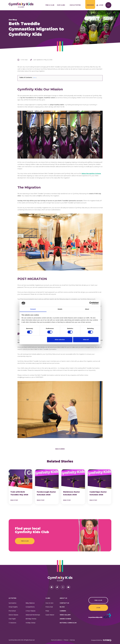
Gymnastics (12, 603)
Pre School (12, 611)
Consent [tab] (33, 309)
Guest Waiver (50, 615)
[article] (20, 487)
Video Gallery (65, 615)
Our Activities (75, 5)
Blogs (62, 607)
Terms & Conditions (56, 640)
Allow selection (60, 340)
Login (98, 608)
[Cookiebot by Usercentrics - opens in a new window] (91, 303)
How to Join (49, 603)
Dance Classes (13, 615)
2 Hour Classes (31, 611)
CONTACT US (64, 603)
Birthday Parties (31, 619)
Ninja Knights (13, 607)
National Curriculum (68, 623)
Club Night (12, 619)
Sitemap (72, 640)
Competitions (30, 607)
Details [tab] (60, 309)
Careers (63, 611)
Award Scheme (65, 619)
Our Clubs (61, 5)
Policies (66, 640)
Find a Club (50, 5)
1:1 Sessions (12, 623)
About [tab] (87, 309)
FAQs (47, 611)
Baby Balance (30, 603)
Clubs (48, 598)
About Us (63, 598)
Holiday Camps (31, 623)
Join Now (90, 5)
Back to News (60, 449)
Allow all (86, 340)
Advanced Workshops (33, 615)
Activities (12, 598)
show (35, 78)
